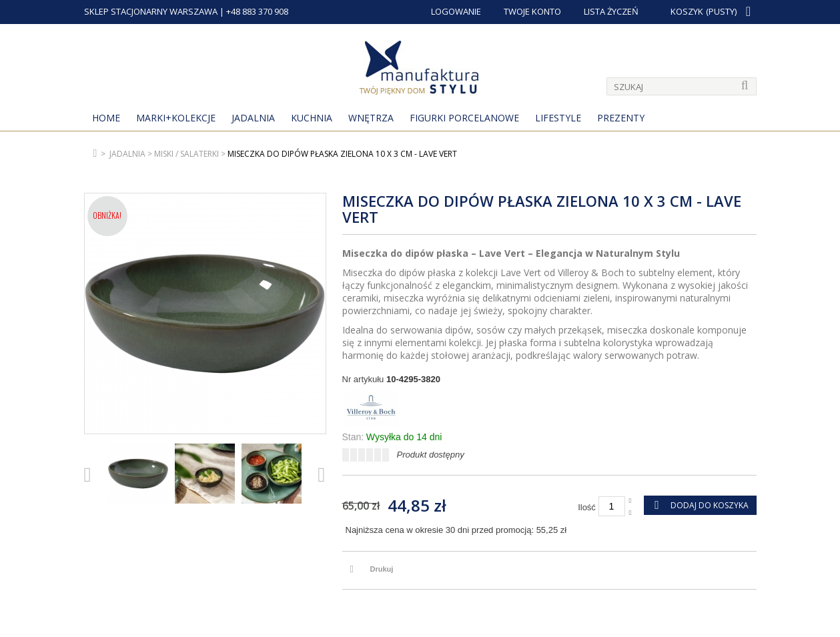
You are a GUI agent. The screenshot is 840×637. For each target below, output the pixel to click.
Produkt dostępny (431, 455)
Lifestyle (558, 118)
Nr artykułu (363, 379)
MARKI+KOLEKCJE (176, 118)
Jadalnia (253, 118)
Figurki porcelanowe (464, 118)
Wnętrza (371, 118)
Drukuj (382, 569)
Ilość (587, 507)
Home (106, 118)
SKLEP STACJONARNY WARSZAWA (151, 11)
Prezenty (621, 118)
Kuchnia (312, 118)
